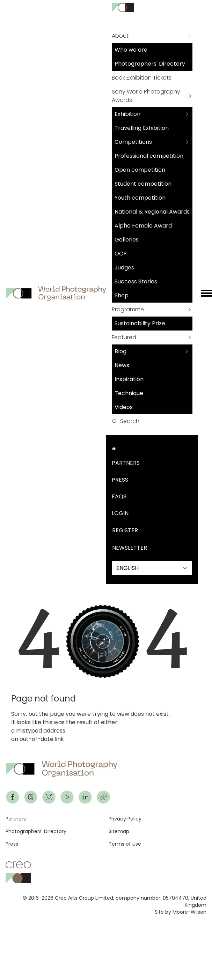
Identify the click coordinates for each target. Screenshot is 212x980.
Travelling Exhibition (142, 128)
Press (120, 480)
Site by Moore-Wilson (181, 912)
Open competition (140, 170)
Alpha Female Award (143, 226)
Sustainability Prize (140, 323)
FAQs (119, 496)
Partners (126, 463)
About (120, 36)
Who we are (131, 50)
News (122, 365)
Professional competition (149, 156)
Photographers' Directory (150, 64)
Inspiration (129, 379)
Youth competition (140, 198)
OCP (121, 254)
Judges (124, 268)
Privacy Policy (125, 819)
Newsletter (130, 548)
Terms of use (125, 844)
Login (120, 513)
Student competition (143, 184)
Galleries (127, 240)
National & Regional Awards (152, 212)
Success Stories (136, 281)
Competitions (133, 142)
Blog (120, 351)
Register (125, 530)
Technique (129, 393)
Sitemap (119, 831)
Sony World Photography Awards (146, 96)
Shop (122, 295)
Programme (128, 309)
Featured (124, 337)
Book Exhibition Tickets (142, 78)
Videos (124, 407)
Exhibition (127, 114)
